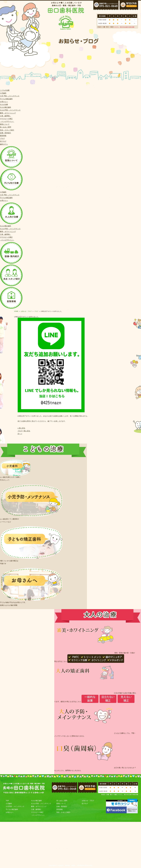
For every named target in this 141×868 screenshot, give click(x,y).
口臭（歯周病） (6, 116)
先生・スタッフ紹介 (7, 130)
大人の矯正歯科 (6, 107)
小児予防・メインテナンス (15, 806)
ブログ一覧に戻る (24, 431)
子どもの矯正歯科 (6, 99)
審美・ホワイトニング (8, 113)
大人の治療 (4, 104)
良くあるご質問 (6, 127)
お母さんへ (4, 102)
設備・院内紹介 (6, 133)
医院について (5, 124)
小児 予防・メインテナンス (10, 96)
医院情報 (3, 136)
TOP (7, 801)
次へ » (20, 434)
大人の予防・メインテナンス (10, 110)
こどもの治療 (5, 90)
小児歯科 (3, 93)
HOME (16, 311)
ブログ (2, 138)
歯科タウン (4, 144)
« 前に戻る (21, 428)
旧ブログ (3, 141)
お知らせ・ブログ (26, 311)
